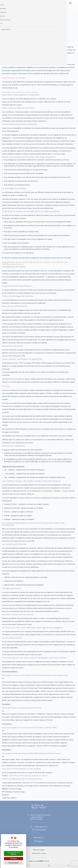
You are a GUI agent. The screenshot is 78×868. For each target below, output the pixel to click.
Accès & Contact (39, 830)
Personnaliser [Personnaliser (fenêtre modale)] (14, 863)
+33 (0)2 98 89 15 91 (39, 827)
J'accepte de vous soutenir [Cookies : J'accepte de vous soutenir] (14, 853)
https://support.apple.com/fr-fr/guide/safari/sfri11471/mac (22, 708)
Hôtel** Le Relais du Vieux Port (41, 817)
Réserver (30, 9)
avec (39, 861)
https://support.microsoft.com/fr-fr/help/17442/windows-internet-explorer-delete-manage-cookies (35, 675)
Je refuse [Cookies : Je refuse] (14, 859)
